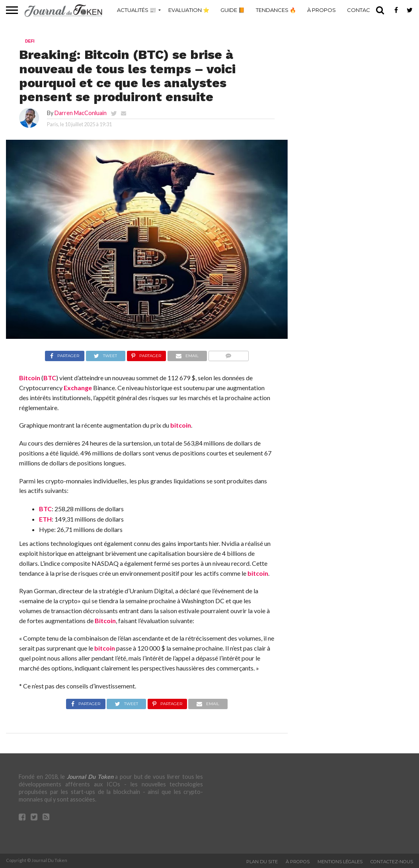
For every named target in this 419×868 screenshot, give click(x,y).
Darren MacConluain (81, 113)
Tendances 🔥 (276, 10)
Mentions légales (340, 862)
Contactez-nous (392, 862)
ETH (45, 519)
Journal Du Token (90, 777)
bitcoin (181, 425)
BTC (50, 378)
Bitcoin (30, 378)
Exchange (78, 388)
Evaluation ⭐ (189, 10)
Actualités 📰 (136, 10)
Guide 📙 (233, 10)
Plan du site (262, 862)
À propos (322, 10)
